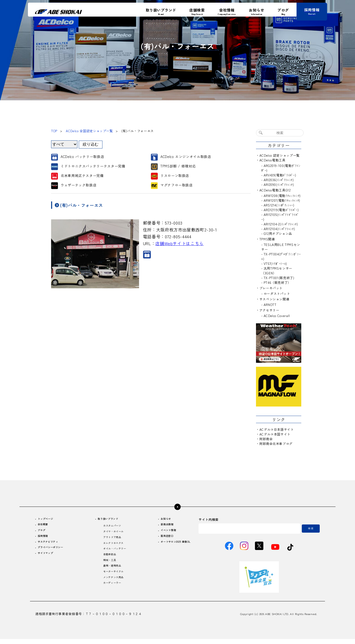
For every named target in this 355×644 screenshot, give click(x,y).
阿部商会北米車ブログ (276, 444)
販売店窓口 (160, 539)
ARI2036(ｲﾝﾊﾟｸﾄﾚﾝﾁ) (279, 180)
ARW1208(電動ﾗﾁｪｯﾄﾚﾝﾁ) (282, 195)
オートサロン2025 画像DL (171, 546)
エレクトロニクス (113, 547)
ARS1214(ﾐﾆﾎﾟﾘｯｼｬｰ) (279, 205)
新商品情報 (160, 526)
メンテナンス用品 (113, 586)
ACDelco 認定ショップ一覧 (280, 155)
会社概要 (45, 526)
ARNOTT (270, 304)
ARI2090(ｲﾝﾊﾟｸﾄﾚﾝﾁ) (279, 184)
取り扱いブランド (108, 519)
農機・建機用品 (111, 573)
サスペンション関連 (274, 299)
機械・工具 (108, 567)
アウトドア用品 (111, 540)
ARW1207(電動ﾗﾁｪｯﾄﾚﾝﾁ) (282, 200)
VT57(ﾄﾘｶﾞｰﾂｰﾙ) (275, 263)
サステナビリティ (52, 546)
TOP (54, 131)
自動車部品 (108, 560)
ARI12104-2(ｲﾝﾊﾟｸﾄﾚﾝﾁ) (281, 224)
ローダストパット (277, 293)
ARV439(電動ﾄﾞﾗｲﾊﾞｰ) (280, 175)
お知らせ (158, 519)
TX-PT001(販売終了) (279, 278)
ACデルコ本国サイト (275, 434)
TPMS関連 (267, 239)
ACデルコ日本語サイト (277, 429)
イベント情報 (162, 532)
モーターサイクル (113, 580)
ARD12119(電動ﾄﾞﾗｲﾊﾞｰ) (281, 210)
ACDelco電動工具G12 (275, 190)
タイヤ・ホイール (113, 534)
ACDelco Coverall (277, 316)
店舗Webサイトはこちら (179, 243)
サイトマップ (48, 559)
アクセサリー (269, 310)
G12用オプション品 (278, 233)
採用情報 (45, 539)
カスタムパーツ (111, 527)
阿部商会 (266, 439)
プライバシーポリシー (55, 552)
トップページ (48, 519)
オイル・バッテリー (114, 554)
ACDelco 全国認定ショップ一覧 (89, 131)
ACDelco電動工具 (272, 160)
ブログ (43, 532)
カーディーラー (111, 593)
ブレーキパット (271, 288)
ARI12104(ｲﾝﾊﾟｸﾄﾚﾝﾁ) (279, 229)
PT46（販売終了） (277, 282)
